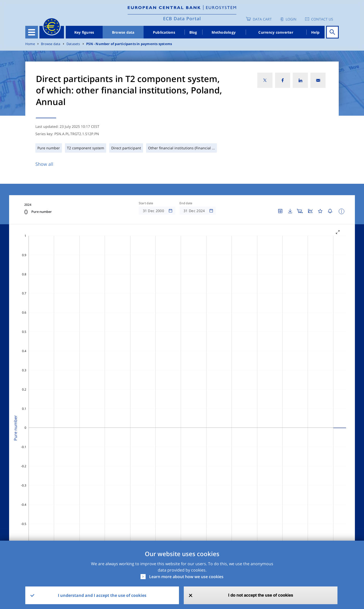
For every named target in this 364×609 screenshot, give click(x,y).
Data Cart (262, 19)
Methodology (224, 32)
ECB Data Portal (182, 18)
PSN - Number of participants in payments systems (129, 44)
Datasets (73, 44)
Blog (193, 32)
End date (186, 203)
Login (291, 19)
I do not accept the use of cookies (261, 595)
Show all (44, 164)
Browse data (123, 32)
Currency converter (276, 32)
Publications (164, 32)
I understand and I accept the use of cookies (102, 595)
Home (30, 44)
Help (315, 32)
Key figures (84, 32)
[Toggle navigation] (32, 32)
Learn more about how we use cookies (186, 577)
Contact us (322, 19)
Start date (146, 203)
